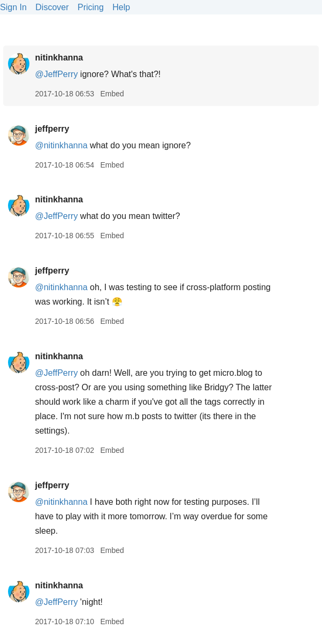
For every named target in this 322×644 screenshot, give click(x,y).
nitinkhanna (59, 58)
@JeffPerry (56, 74)
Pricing (91, 7)
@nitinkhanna (61, 145)
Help (121, 7)
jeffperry (52, 129)
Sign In (13, 7)
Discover (52, 7)
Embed (112, 94)
